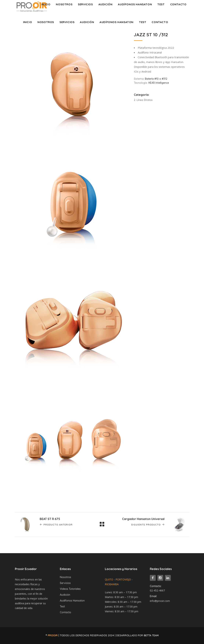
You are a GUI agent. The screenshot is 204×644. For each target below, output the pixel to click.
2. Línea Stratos (143, 100)
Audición (65, 595)
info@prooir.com (160, 601)
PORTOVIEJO (123, 579)
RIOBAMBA (112, 584)
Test (62, 606)
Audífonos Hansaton (72, 601)
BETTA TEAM (151, 635)
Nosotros (65, 577)
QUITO (109, 579)
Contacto (65, 612)
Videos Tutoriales (70, 589)
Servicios (65, 583)
